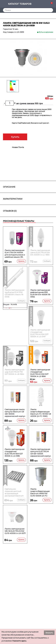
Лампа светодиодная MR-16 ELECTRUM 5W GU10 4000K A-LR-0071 (15, 531)
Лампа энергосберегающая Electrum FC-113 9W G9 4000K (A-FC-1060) (41, 413)
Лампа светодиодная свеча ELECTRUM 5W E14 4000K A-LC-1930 (40, 252)
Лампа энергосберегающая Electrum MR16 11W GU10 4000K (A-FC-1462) (40, 492)
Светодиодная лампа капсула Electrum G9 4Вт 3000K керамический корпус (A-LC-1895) (15, 413)
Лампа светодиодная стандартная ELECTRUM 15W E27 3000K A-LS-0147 (40, 333)
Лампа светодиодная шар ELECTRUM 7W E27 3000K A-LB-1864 (14, 372)
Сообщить (47, 261)
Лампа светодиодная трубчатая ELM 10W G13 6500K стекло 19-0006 (14, 293)
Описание (9, 187)
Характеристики (13, 199)
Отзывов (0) (10, 211)
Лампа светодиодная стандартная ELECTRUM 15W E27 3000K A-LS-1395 (14, 453)
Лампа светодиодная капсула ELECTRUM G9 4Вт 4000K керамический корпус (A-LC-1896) (41, 453)
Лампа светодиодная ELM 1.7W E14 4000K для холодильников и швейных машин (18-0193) (15, 254)
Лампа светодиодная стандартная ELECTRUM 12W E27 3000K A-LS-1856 (40, 373)
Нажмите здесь (19, 641)
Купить (15, 137)
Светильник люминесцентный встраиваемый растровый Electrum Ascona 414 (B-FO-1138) (15, 492)
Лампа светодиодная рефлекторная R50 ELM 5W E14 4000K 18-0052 (40, 293)
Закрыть (49, 633)
